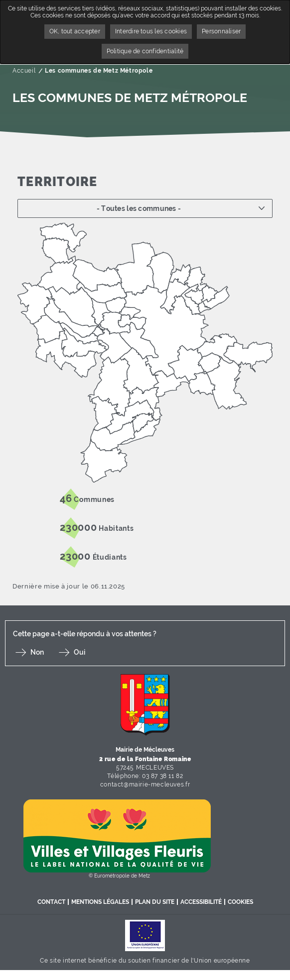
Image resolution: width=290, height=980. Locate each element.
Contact (51, 902)
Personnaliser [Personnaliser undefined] (221, 31)
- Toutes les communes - (139, 208)
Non (37, 652)
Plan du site (155, 902)
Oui (79, 652)
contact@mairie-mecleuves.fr (145, 784)
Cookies (240, 902)
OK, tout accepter (75, 31)
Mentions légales (100, 902)
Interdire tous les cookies (151, 31)
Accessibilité (201, 902)
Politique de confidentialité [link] (145, 51)
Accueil (24, 71)
